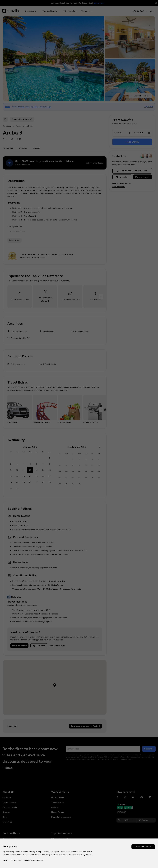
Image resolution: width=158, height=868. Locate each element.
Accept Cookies (143, 847)
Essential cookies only (34, 860)
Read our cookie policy (12, 860)
